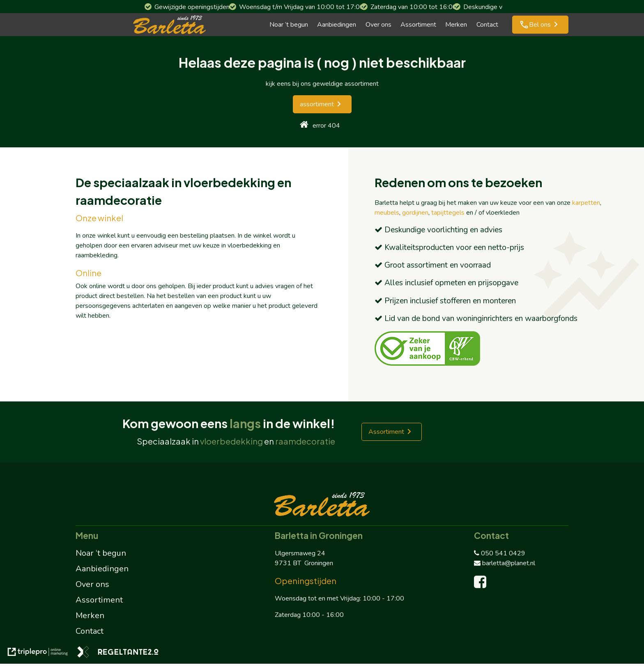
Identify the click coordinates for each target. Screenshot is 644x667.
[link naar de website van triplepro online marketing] (38, 653)
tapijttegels (448, 213)
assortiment (317, 104)
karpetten (586, 203)
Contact (487, 25)
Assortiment (418, 25)
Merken (456, 25)
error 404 (326, 126)
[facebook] (482, 585)
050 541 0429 (500, 553)
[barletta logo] (170, 25)
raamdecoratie (305, 441)
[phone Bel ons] (540, 25)
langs (245, 423)
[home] (304, 125)
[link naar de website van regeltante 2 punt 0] (118, 653)
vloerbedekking (231, 441)
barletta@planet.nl (505, 563)
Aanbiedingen (337, 25)
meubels (387, 213)
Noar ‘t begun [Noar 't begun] (289, 25)
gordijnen (415, 213)
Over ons (378, 25)
